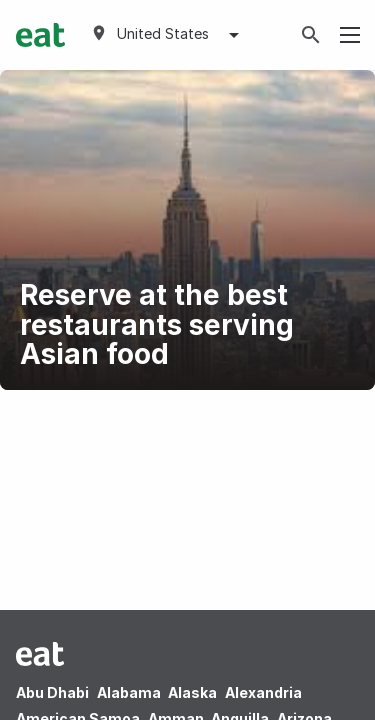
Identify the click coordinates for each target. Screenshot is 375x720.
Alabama (129, 692)
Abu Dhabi (52, 692)
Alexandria (263, 692)
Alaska (192, 692)
